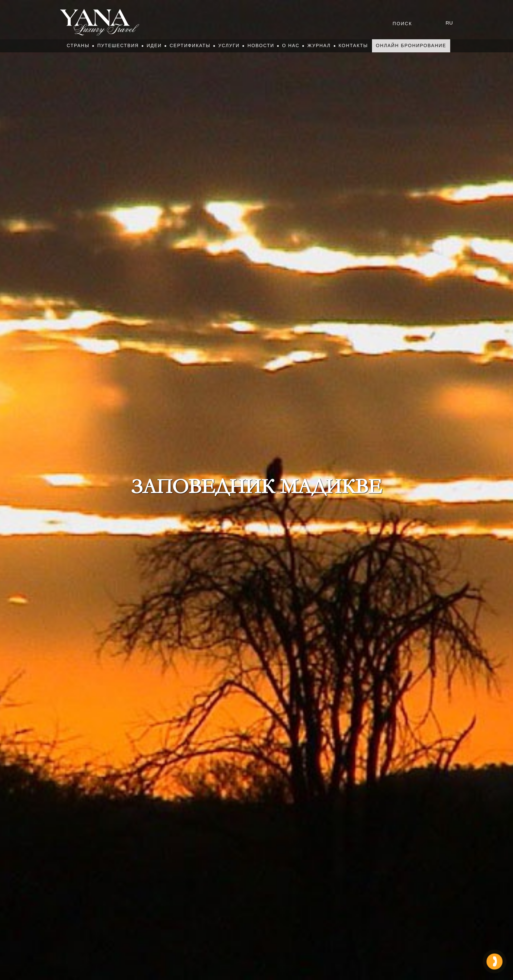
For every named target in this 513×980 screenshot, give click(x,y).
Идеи (154, 45)
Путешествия (118, 45)
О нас (291, 45)
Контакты (353, 45)
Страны (78, 45)
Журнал (319, 45)
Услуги (229, 45)
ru (449, 23)
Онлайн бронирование (411, 45)
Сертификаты (190, 45)
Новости (261, 45)
